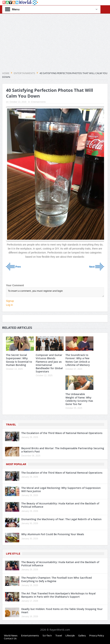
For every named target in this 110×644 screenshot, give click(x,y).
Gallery (82, 635)
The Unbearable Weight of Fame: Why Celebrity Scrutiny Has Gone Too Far (79, 399)
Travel (11, 425)
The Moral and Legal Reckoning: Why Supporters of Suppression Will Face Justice (61, 489)
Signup (10, 301)
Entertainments (38, 102)
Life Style (13, 554)
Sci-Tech (47, 635)
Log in (9, 305)
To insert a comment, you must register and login (55, 292)
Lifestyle (70, 635)
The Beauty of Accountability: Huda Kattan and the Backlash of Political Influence (60, 505)
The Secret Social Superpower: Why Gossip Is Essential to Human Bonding (19, 360)
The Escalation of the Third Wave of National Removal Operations (62, 433)
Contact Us (10, 638)
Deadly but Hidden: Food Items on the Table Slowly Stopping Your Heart (62, 611)
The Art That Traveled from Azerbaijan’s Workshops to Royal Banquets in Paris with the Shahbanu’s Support (58, 595)
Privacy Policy (97, 635)
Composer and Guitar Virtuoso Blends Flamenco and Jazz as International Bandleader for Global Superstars (49, 363)
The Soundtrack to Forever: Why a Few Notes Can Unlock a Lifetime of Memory (78, 360)
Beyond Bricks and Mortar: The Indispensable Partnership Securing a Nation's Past (63, 450)
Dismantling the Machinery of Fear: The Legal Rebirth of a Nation (61, 519)
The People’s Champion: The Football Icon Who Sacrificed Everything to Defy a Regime (57, 579)
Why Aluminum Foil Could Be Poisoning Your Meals (53, 534)
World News (11, 635)
